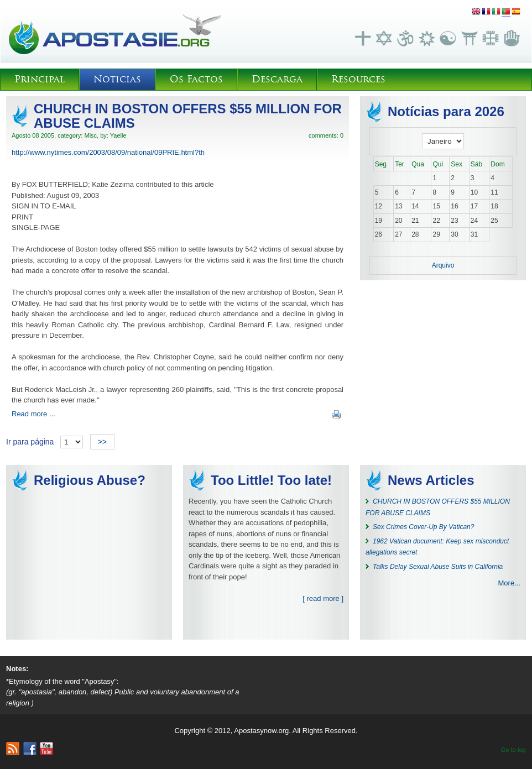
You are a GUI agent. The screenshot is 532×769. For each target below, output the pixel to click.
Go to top (513, 750)
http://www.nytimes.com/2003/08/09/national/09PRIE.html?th (108, 152)
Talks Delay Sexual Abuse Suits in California (438, 567)
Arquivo (443, 265)
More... (509, 583)
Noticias (117, 79)
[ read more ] (323, 598)
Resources (358, 79)
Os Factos (196, 79)
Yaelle (118, 135)
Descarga (277, 79)
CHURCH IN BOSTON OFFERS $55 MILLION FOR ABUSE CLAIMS (188, 116)
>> (102, 442)
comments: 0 (326, 135)
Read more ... (33, 414)
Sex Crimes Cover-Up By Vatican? (423, 527)
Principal (40, 79)
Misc (90, 135)
